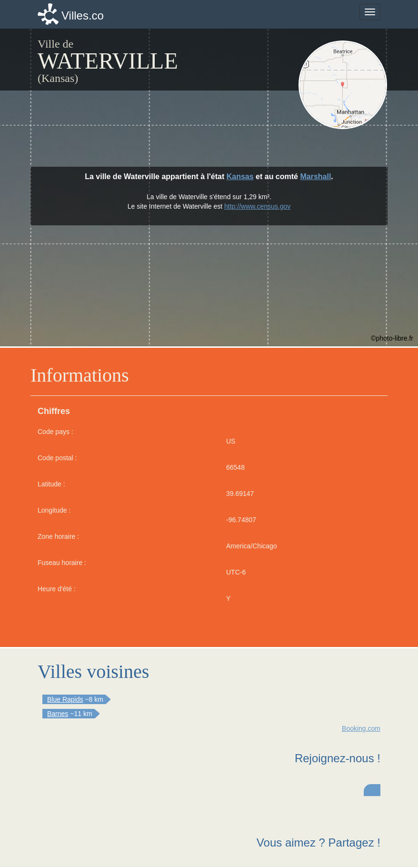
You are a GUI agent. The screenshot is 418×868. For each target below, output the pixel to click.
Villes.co (83, 15)
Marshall (315, 177)
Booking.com (361, 728)
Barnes (58, 714)
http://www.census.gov (257, 206)
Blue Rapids (65, 699)
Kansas (240, 177)
